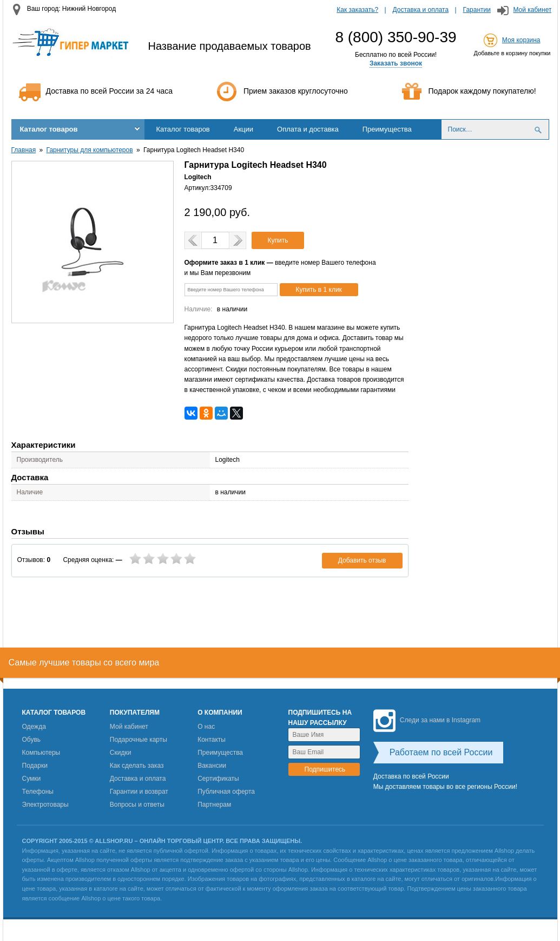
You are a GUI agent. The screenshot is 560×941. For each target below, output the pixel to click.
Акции (243, 129)
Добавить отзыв (362, 560)
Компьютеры (41, 753)
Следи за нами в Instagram (427, 720)
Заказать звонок (396, 63)
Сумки (32, 779)
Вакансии (212, 766)
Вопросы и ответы (137, 805)
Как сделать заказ (137, 766)
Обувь (32, 740)
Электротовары (45, 805)
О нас (206, 727)
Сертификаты (218, 779)
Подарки (35, 766)
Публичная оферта (226, 792)
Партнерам (214, 805)
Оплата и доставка (308, 129)
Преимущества (387, 129)
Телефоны (38, 792)
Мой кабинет (532, 10)
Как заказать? (357, 10)
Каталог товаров (49, 129)
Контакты (212, 740)
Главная (24, 150)
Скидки (121, 753)
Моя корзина (521, 40)
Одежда (34, 727)
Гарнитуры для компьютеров (90, 150)
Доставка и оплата (421, 10)
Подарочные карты (139, 740)
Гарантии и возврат (139, 792)
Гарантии (477, 10)
